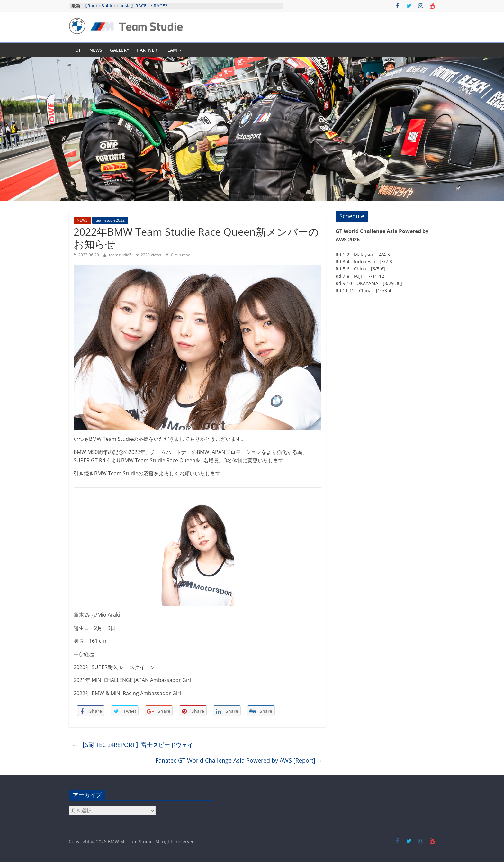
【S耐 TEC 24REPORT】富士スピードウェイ (133, 745)
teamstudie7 (121, 255)
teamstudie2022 (110, 220)
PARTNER (147, 50)
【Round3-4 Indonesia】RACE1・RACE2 (125, 6)
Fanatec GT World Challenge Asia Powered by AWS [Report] (239, 760)
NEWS (96, 50)
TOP (77, 50)
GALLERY (120, 50)
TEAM (171, 50)
